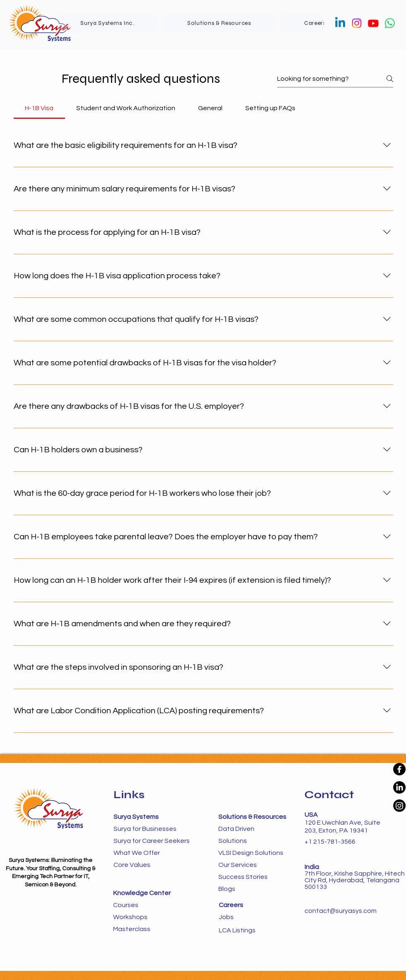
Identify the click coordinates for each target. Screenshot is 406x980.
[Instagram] (357, 23)
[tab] (39, 108)
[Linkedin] (340, 23)
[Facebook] (399, 769)
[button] (219, 23)
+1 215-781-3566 (330, 842)
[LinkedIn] (399, 787)
